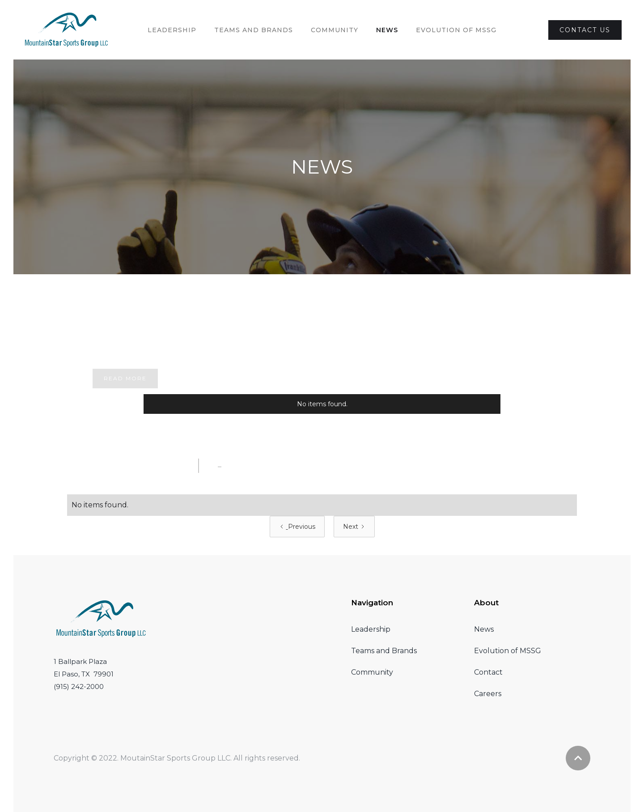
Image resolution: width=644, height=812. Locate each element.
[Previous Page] (297, 527)
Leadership (172, 30)
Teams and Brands (384, 651)
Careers (488, 694)
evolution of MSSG (456, 30)
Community (335, 30)
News (387, 30)
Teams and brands (254, 30)
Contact (488, 672)
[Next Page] (354, 527)
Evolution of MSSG (508, 651)
